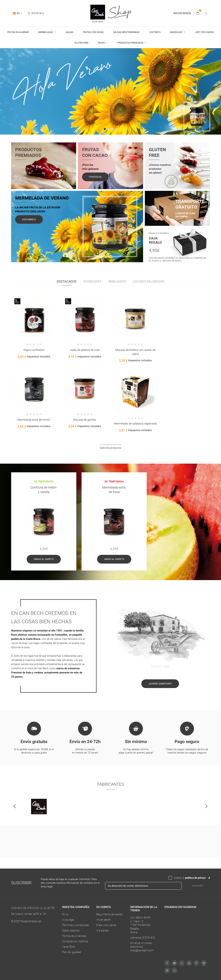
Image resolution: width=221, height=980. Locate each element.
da (207, 878)
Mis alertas (102, 931)
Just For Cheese (204, 32)
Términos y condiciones (75, 925)
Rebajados (117, 281)
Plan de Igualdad (72, 952)
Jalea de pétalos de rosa (85, 350)
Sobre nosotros (71, 931)
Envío (65, 914)
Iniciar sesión (104, 920)
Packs (102, 43)
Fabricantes (111, 787)
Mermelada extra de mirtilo (34, 420)
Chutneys (155, 32)
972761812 (36, 13)
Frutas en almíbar (18, 32)
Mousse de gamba (85, 420)
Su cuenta (104, 907)
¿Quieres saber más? (160, 687)
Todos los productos (110, 448)
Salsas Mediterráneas (126, 32)
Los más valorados (149, 281)
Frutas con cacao (93, 32)
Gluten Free (81, 43)
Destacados (67, 281)
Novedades (92, 281)
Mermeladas (46, 32)
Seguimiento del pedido (109, 914)
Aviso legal (68, 920)
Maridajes (176, 32)
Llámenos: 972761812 (143, 938)
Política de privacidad (74, 936)
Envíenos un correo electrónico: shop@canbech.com (142, 947)
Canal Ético (69, 947)
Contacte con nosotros (75, 941)
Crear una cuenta (106, 925)
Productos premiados (131, 43)
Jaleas (69, 32)
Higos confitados (34, 350)
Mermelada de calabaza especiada (135, 423)
